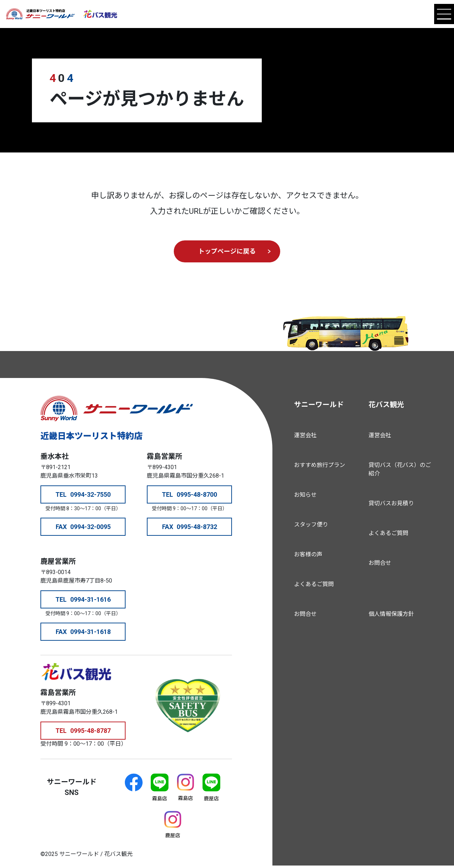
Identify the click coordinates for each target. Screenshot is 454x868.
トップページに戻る (227, 251)
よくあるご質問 (314, 584)
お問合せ (305, 614)
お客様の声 (308, 554)
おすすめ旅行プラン (320, 465)
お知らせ (305, 495)
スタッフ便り (311, 525)
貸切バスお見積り (391, 503)
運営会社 (305, 435)
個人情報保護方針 (391, 614)
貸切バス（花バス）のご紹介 (400, 469)
